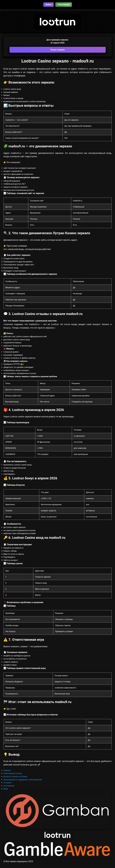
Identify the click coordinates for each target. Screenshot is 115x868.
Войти (48, 4)
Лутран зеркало (58, 50)
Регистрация (64, 4)
